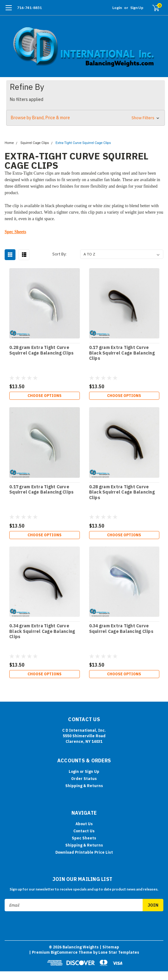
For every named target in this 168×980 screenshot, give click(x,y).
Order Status (84, 779)
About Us (84, 824)
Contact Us (84, 831)
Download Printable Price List (84, 852)
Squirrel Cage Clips (35, 143)
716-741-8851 (29, 8)
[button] (86, 118)
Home (9, 143)
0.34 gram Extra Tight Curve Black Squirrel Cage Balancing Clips (42, 631)
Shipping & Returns (84, 786)
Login (117, 8)
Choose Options (45, 396)
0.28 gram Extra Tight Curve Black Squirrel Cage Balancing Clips (122, 492)
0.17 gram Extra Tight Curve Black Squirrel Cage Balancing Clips (122, 353)
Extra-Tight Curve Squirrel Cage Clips (83, 143)
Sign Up (137, 8)
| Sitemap (109, 947)
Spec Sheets (15, 232)
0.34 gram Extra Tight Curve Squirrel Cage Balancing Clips (121, 629)
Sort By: (59, 254)
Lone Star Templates (119, 952)
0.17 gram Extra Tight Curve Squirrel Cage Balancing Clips (41, 490)
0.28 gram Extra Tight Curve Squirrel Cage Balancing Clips (41, 350)
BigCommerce (64, 952)
